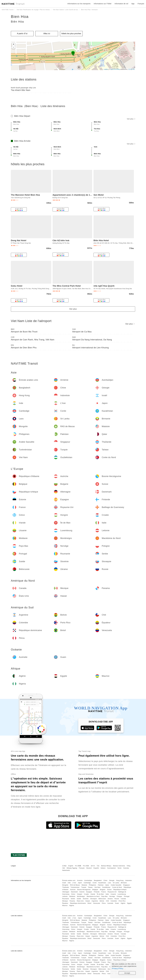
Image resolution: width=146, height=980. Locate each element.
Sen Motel (99, 195)
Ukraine (110, 899)
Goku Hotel (17, 286)
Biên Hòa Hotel (101, 240)
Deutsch (89, 868)
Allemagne (66, 892)
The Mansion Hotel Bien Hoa (25, 195)
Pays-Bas (104, 896)
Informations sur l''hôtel (103, 4)
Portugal (127, 896)
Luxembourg (122, 894)
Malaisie (84, 885)
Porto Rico (122, 901)
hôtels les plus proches (71, 34)
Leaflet (106, 69)
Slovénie (86, 899)
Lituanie (113, 894)
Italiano (103, 868)
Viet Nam (97, 887)
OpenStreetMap (115, 69)
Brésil (89, 903)
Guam (117, 903)
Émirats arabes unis (69, 880)
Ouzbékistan (106, 887)
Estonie (82, 892)
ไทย (98, 866)
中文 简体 (86, 866)
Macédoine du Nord (93, 896)
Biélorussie (102, 899)
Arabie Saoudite (116, 885)
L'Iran (74, 883)
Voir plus (131, 119)
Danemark (74, 892)
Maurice (65, 906)
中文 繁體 (78, 866)
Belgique (95, 890)
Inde (69, 883)
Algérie (123, 903)
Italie (107, 894)
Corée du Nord (117, 887)
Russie (117, 899)
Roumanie (66, 899)
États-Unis (80, 901)
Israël (64, 883)
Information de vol (121, 4)
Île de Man (100, 894)
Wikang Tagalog (72, 868)
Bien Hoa (20, 17)
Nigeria (72, 906)
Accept (127, 973)
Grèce (73, 894)
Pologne (119, 896)
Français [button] (141, 4)
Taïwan (90, 887)
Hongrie (80, 894)
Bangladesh (98, 880)
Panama (72, 901)
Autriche (73, 890)
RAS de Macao (75, 885)
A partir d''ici (22, 34)
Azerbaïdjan (88, 880)
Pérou (104, 903)
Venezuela (97, 903)
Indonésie (128, 880)
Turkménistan (75, 887)
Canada (123, 899)
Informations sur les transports (79, 4)
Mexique (65, 901)
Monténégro (81, 896)
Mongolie (65, 885)
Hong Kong (120, 880)
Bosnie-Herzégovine (84, 890)
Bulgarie (103, 890)
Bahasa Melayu (106, 866)
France (104, 892)
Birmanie (124, 883)
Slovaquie (93, 899)
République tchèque (120, 890)
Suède (79, 899)
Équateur (65, 903)
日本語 (64, 866)
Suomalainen (112, 868)
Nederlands (66, 870)
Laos (109, 883)
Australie (110, 903)
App (133, 4)
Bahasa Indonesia (119, 866)
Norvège (112, 896)
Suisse (109, 890)
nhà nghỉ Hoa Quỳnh (104, 286)
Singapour (126, 885)
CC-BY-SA (131, 69)
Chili (107, 901)
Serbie (73, 899)
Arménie (80, 880)
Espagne (89, 892)
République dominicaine (78, 903)
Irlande (93, 894)
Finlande (97, 892)
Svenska (126, 868)
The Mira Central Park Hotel (67, 286)
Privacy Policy (118, 968)
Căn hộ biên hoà (61, 240)
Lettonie (65, 896)
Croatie (86, 894)
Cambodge (87, 883)
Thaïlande (66, 887)
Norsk (120, 868)
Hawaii (88, 901)
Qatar (107, 885)
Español (96, 868)
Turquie (84, 887)
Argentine (95, 901)
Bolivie (102, 901)
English (71, 866)
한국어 (93, 866)
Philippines (92, 885)
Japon (80, 883)
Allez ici (47, 34)
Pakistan (101, 885)
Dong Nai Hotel (19, 240)
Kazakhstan (102, 883)
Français (82, 868)
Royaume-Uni (112, 892)
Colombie (114, 901)
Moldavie (72, 896)
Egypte (129, 903)
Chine (105, 880)
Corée (95, 883)
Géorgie (112, 880)
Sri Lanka (116, 883)
